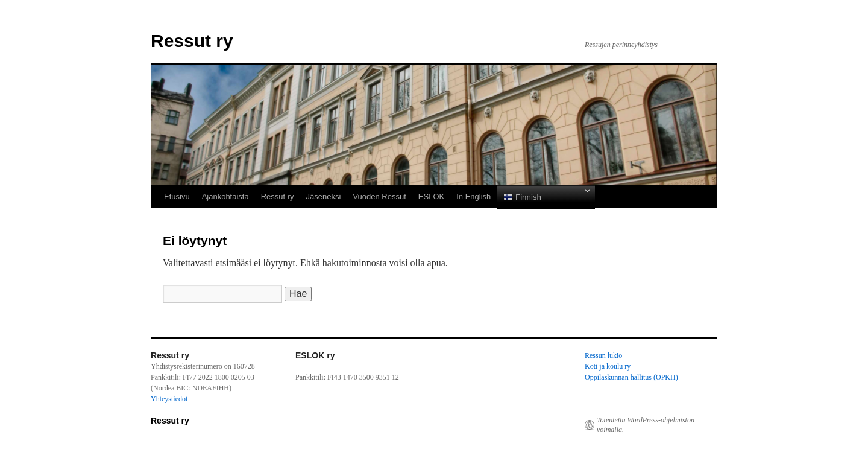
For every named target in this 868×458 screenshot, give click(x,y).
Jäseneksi (324, 196)
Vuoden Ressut (379, 196)
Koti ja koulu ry (608, 366)
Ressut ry (192, 41)
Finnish (522, 197)
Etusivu (177, 196)
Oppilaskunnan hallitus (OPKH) (631, 377)
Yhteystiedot (169, 399)
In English (473, 196)
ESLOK (431, 196)
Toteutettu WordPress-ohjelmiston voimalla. (646, 425)
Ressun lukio (603, 355)
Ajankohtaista (225, 196)
